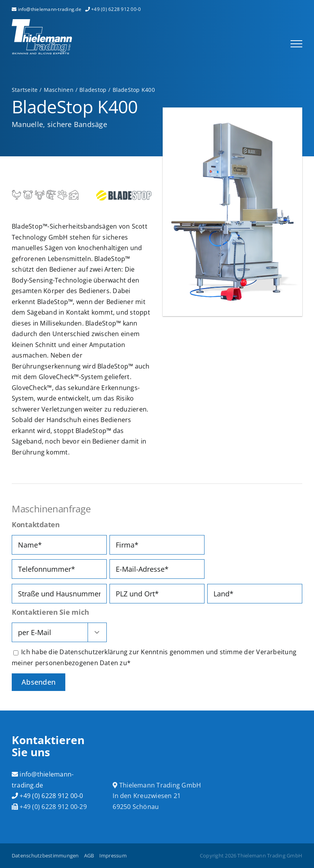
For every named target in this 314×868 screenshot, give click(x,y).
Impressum (113, 855)
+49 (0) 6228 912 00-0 (48, 796)
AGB (89, 855)
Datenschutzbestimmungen (45, 855)
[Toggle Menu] (296, 44)
